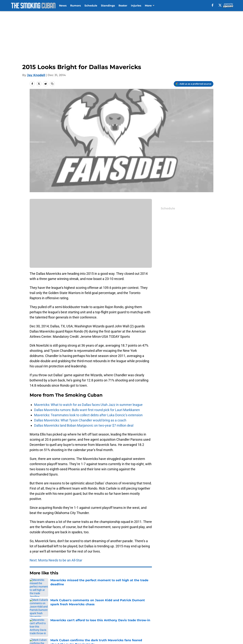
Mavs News (49, 584)
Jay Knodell (36, 75)
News (63, 6)
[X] (220, 5)
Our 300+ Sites (165, 610)
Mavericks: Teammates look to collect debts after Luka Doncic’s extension (88, 415)
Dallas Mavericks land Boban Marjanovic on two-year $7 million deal (84, 425)
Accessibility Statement (87, 624)
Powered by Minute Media (31, 634)
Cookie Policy (203, 617)
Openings (76, 610)
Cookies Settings (166, 624)
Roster (123, 6)
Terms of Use (164, 617)
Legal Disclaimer (42, 624)
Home (34, 584)
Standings (108, 6)
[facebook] (213, 5)
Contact (125, 610)
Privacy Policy (129, 617)
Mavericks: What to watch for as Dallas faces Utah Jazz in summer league (88, 405)
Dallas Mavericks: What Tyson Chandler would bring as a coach (80, 420)
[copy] (52, 84)
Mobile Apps (203, 610)
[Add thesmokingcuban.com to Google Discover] (194, 84)
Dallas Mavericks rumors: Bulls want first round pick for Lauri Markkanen (87, 410)
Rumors (75, 6)
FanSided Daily (41, 617)
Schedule (91, 6)
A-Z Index (126, 624)
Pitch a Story (79, 617)
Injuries (136, 6)
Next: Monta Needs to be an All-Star (56, 560)
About (34, 610)
